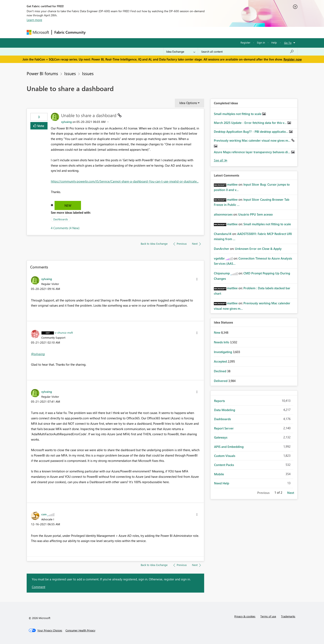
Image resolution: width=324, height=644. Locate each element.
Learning (183, 32)
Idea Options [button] (188, 103)
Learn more (34, 20)
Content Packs (224, 465)
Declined (220, 371)
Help (274, 42)
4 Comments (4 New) (65, 228)
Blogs (167, 32)
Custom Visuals (225, 456)
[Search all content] (248, 52)
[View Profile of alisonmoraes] (223, 214)
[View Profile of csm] (44, 514)
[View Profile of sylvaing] (66, 122)
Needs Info (222, 342)
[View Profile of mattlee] (232, 184)
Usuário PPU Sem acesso (256, 214)
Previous (263, 493)
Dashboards (61, 219)
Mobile (219, 474)
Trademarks (288, 616)
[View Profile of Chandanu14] (223, 234)
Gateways (221, 437)
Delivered (221, 381)
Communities (148, 32)
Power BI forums (42, 73)
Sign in (261, 42)
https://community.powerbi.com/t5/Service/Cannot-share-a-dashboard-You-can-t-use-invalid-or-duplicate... (125, 181)
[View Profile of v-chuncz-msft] (64, 332)
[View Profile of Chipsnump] (222, 273)
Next (291, 493)
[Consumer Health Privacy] (80, 630)
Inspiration (113, 32)
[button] (197, 279)
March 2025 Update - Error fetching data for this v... (251, 123)
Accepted (221, 361)
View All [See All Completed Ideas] (221, 160)
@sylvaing (38, 354)
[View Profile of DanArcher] (222, 249)
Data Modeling (225, 410)
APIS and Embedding (229, 447)
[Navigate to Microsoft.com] (38, 32)
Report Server (224, 428)
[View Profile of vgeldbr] (219, 258)
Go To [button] (288, 43)
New (68, 205)
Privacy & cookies (245, 616)
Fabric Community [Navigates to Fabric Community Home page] (70, 32)
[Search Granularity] (181, 52)
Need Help (222, 483)
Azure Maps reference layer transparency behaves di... (253, 152)
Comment (39, 587)
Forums (95, 32)
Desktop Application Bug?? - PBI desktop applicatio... (251, 132)
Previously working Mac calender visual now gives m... (253, 140)
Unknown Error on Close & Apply (258, 249)
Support (200, 32)
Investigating (223, 352)
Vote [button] (40, 126)
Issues (70, 73)
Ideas (130, 32)
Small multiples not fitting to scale (238, 114)
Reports (219, 401)
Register (245, 42)
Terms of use (268, 616)
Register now (293, 59)
